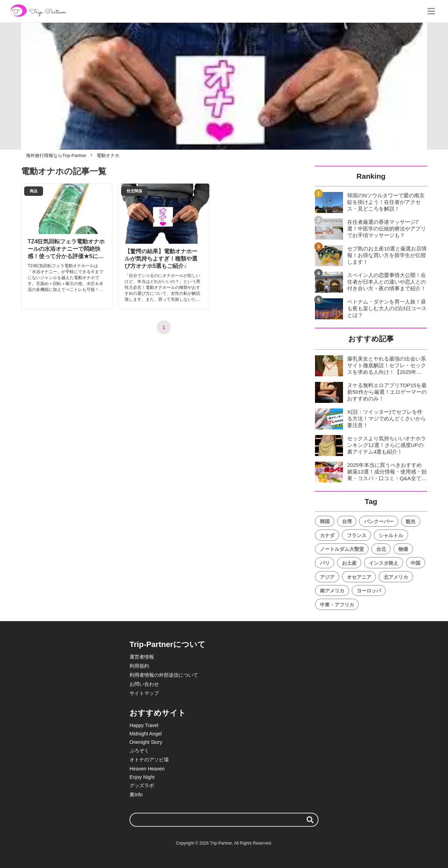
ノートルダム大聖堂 (342, 549)
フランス (357, 535)
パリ (325, 563)
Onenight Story (146, 742)
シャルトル (391, 535)
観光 (411, 521)
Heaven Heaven (147, 769)
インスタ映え (384, 563)
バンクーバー (379, 521)
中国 (415, 563)
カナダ (327, 535)
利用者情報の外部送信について (164, 675)
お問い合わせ (144, 684)
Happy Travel (144, 725)
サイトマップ (144, 693)
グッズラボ (142, 785)
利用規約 (139, 666)
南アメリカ (332, 591)
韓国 (325, 521)
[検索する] (310, 820)
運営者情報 (142, 657)
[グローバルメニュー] (431, 11)
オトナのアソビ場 (149, 760)
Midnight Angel (146, 734)
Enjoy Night (142, 777)
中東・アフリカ (337, 605)
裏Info (136, 795)
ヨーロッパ (369, 591)
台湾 (347, 521)
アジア (327, 577)
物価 (403, 549)
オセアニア (359, 577)
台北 (381, 549)
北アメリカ (396, 577)
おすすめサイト (158, 713)
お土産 (349, 563)
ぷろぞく (139, 750)
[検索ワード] (224, 820)
